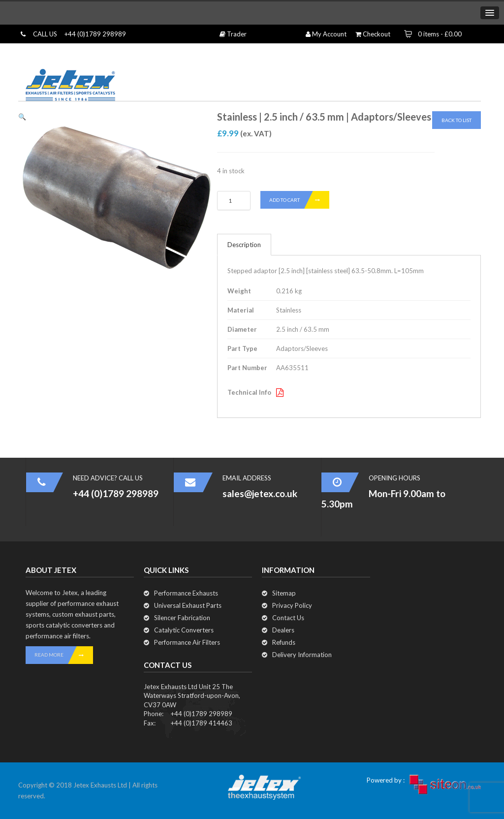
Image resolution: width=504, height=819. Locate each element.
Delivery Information (302, 655)
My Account (326, 34)
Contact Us (288, 618)
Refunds (284, 642)
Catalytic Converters (184, 630)
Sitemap (284, 593)
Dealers (283, 630)
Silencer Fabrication (182, 618)
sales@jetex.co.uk (260, 493)
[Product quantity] (234, 201)
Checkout (373, 34)
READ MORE (64, 655)
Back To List (457, 120)
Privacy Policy (292, 605)
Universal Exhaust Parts (188, 605)
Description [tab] (244, 245)
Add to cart (299, 200)
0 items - (440, 34)
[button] (22, 117)
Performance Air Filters (187, 642)
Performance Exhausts (186, 593)
